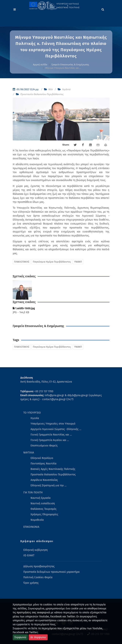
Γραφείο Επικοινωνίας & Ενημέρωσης (70, 65)
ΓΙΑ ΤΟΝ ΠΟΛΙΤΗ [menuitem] (33, 492)
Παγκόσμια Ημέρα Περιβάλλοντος (52, 262)
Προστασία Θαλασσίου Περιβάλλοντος (42, 94)
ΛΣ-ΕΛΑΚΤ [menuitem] (29, 555)
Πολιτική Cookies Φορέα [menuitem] (38, 577)
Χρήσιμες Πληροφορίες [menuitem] (44, 514)
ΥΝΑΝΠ (78, 262)
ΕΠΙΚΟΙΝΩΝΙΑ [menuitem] (31, 527)
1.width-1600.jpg (24, 308)
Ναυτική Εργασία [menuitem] (41, 498)
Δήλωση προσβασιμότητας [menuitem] (39, 566)
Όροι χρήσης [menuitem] (31, 583)
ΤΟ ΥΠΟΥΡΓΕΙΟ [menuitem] (32, 413)
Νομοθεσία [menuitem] (37, 520)
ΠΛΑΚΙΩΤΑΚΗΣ (22, 262)
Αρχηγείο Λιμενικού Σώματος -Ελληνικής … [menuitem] (56, 429)
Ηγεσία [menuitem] (35, 418)
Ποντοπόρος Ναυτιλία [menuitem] (43, 464)
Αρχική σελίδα (40, 65)
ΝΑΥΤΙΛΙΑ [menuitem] (29, 453)
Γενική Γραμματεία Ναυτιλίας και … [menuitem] (51, 435)
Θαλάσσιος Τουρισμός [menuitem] (44, 509)
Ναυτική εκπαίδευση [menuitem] (43, 503)
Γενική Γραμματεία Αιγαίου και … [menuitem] (50, 440)
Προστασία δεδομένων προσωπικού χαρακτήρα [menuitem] (51, 572)
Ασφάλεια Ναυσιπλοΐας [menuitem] (44, 480)
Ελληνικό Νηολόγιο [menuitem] (42, 458)
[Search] (103, 9)
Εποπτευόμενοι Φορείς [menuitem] (44, 446)
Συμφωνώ (20, 637)
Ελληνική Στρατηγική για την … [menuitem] (48, 486)
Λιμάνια (66, 89)
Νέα (50, 89)
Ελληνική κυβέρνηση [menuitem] (35, 550)
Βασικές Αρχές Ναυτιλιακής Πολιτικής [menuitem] (53, 469)
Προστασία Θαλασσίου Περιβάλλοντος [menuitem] (53, 475)
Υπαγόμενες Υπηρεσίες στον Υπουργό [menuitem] (53, 424)
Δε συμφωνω (38, 637)
